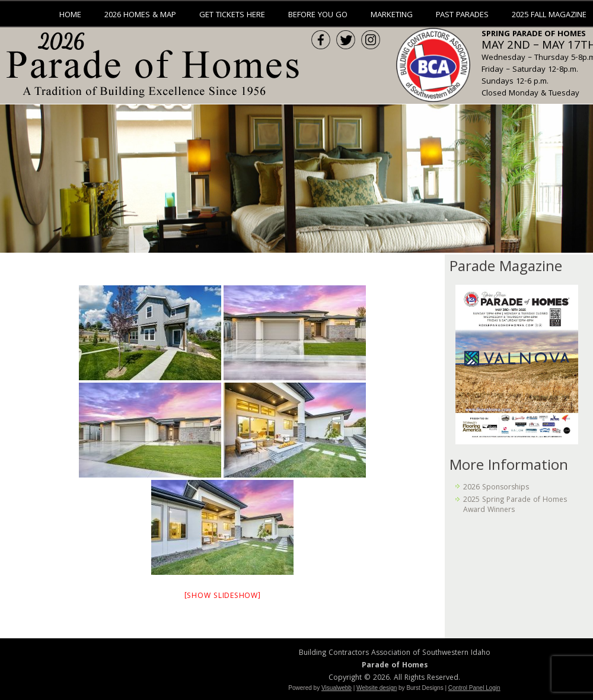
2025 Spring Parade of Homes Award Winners (515, 505)
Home (70, 15)
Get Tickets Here (232, 15)
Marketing (392, 15)
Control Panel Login (474, 688)
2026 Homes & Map (140, 15)
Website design (377, 688)
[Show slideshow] (223, 596)
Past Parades (462, 15)
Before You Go (318, 15)
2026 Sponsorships (496, 488)
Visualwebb (337, 688)
